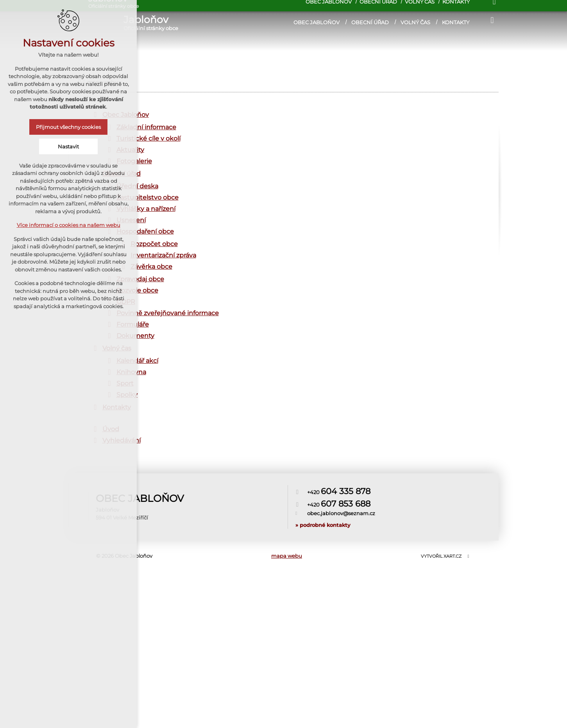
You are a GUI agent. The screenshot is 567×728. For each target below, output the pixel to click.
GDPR (126, 302)
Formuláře (133, 324)
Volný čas (415, 22)
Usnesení (131, 220)
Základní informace (146, 127)
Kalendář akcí (137, 361)
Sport (125, 383)
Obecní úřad (370, 22)
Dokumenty (135, 336)
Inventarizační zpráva (163, 255)
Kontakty (456, 22)
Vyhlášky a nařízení (146, 209)
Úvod (111, 429)
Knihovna (131, 372)
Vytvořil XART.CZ (441, 556)
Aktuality (130, 150)
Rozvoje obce (137, 290)
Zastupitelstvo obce (148, 197)
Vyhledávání (122, 440)
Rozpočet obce (154, 244)
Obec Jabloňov (317, 22)
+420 (339, 481)
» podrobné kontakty (323, 501)
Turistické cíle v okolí (148, 138)
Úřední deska (137, 186)
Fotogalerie (134, 161)
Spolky (127, 395)
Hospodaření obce (145, 231)
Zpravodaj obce (140, 279)
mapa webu (287, 556)
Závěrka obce (151, 267)
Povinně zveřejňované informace (168, 313)
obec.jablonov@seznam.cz (341, 490)
